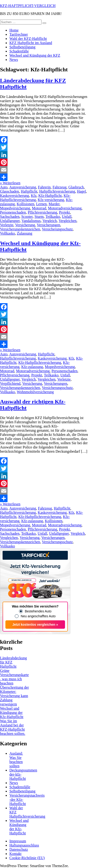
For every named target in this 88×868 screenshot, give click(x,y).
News (14, 60)
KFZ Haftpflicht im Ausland (31, 43)
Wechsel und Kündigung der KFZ (35, 55)
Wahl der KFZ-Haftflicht (28, 39)
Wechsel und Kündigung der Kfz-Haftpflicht (12, 713)
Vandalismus (31, 221)
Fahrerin (44, 187)
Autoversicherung (23, 187)
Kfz (34, 196)
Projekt (64, 212)
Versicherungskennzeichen (20, 229)
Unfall (67, 217)
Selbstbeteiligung (22, 47)
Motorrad (39, 208)
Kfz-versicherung (51, 200)
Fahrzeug (60, 187)
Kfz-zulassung (32, 367)
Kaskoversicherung (15, 196)
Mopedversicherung (15, 208)
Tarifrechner (19, 34)
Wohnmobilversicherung (35, 392)
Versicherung (25, 225)
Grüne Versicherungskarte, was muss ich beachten (14, 677)
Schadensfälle (20, 787)
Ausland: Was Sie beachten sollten (16, 760)
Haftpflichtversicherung (57, 191)
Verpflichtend (10, 384)
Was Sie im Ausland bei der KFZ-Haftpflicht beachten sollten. (13, 727)
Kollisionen (25, 204)
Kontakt (15, 854)
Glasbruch (76, 187)
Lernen (41, 204)
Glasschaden (10, 191)
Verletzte (7, 225)
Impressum (18, 841)
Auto (4, 187)
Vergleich (50, 221)
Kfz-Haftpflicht (50, 196)
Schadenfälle (19, 51)
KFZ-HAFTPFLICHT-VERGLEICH (28, 6)
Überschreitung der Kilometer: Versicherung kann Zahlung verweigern (14, 696)
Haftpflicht (29, 191)
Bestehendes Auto (38, 611)
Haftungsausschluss (24, 845)
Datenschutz (19, 849)
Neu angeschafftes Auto (38, 616)
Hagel (81, 191)
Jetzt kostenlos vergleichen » (35, 625)
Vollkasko (8, 233)
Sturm (39, 217)
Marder (54, 204)
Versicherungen (49, 225)
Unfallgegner (10, 221)
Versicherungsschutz (57, 229)
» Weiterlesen (10, 183)
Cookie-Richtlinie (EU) (27, 858)
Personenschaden (13, 212)
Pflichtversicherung (42, 212)
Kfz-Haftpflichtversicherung (35, 198)
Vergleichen (68, 221)
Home (14, 30)
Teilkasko (53, 217)
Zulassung (25, 233)
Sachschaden (10, 217)
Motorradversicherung (65, 208)
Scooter (27, 217)
